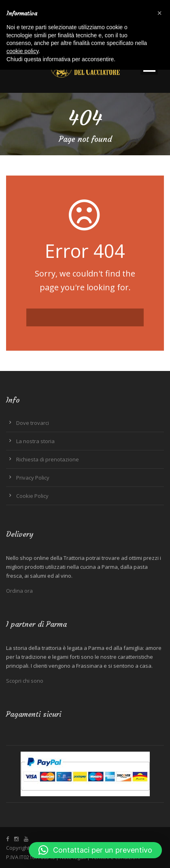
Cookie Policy (32, 496)
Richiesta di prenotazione (48, 459)
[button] (95, 850)
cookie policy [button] (22, 51)
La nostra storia (35, 441)
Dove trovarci (33, 423)
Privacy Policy (33, 478)
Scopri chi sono (25, 681)
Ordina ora (19, 591)
